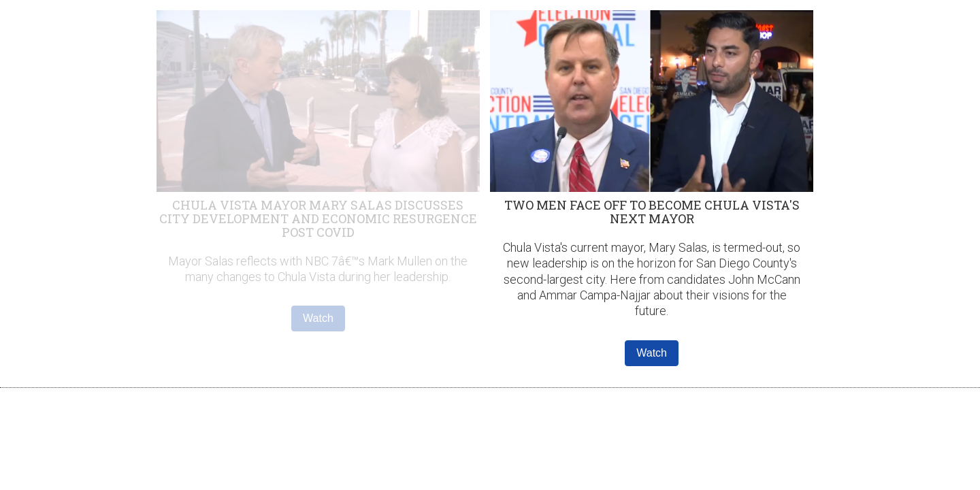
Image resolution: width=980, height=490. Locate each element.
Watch (318, 318)
